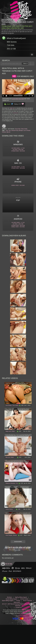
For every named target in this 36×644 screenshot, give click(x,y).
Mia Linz (8, 457)
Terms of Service (28, 601)
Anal (7, 130)
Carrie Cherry (9, 509)
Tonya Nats (18, 129)
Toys (10, 130)
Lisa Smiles (9, 405)
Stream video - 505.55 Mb (18, 151)
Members (9, 597)
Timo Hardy (15, 405)
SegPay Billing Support (21, 597)
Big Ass (8, 132)
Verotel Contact (24, 599)
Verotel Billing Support (11, 599)
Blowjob (21, 130)
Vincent (15, 535)
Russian (4, 132)
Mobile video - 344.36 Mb (18, 185)
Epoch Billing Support (8, 601)
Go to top (7, 564)
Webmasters (17, 602)
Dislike (12, 104)
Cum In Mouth (27, 130)
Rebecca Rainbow (10, 483)
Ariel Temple (9, 535)
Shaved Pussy (15, 130)
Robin (13, 431)
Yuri (17, 483)
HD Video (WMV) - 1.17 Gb (18, 148)
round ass (15, 113)
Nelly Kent (8, 431)
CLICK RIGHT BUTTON (18, 99)
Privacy (18, 601)
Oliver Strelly (24, 129)
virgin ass (12, 108)
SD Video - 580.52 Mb (18, 150)
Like (7, 104)
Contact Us (19, 607)
